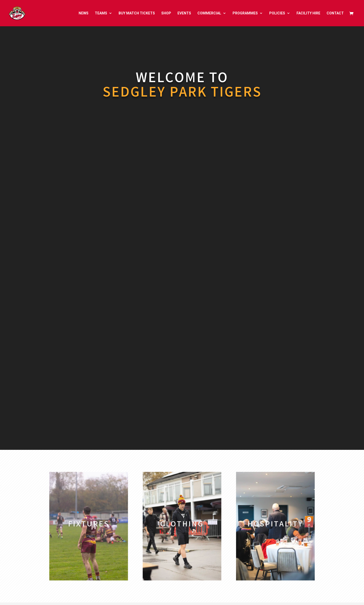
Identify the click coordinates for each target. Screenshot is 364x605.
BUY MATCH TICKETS (137, 13)
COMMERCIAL (209, 13)
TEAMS (101, 13)
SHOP (166, 13)
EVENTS (184, 13)
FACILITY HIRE (308, 13)
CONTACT (335, 13)
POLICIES (277, 13)
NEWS (84, 13)
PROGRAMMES (245, 13)
